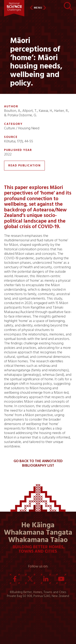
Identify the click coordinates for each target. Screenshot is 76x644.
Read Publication (24, 165)
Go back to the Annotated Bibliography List (38, 463)
